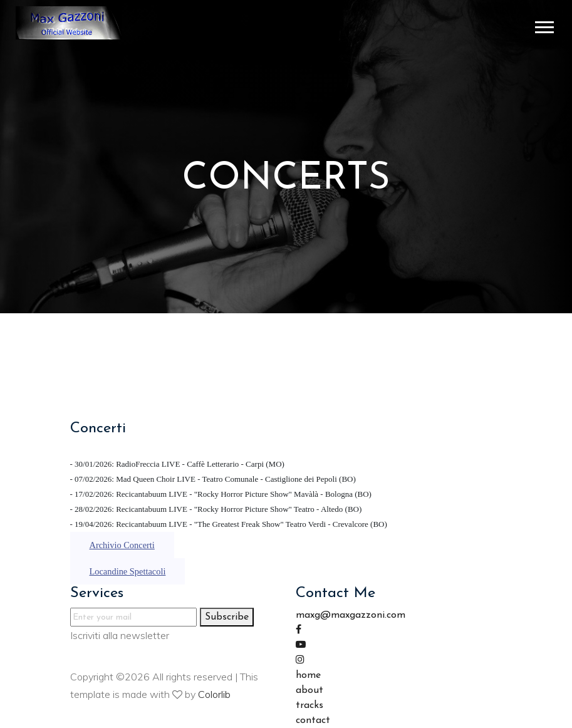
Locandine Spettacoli (128, 571)
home (308, 675)
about (309, 690)
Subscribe (227, 617)
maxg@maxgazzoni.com (351, 615)
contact (313, 720)
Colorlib (214, 694)
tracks (309, 705)
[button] (543, 25)
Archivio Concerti (122, 545)
